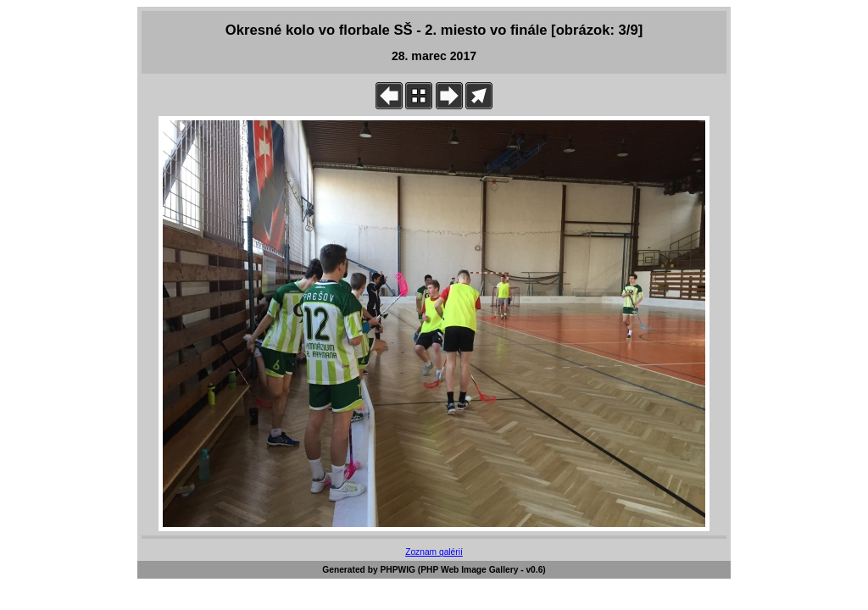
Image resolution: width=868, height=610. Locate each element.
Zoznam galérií (434, 552)
